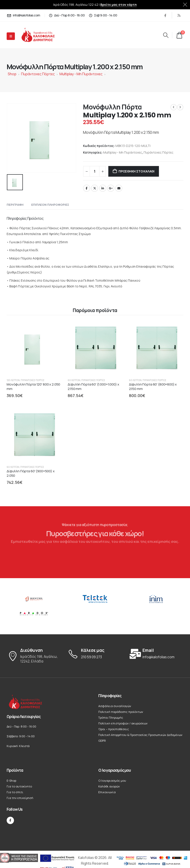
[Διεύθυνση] (34, 656)
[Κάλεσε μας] (95, 654)
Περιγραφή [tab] (15, 205)
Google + (111, 188)
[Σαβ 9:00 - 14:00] (103, 15)
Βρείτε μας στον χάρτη (119, 5)
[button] (166, 35)
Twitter (95, 188)
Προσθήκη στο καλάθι (137, 171)
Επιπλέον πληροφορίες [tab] (50, 205)
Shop (12, 74)
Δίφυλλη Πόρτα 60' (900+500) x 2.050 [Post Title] (31, 473)
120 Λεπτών (13, 380)
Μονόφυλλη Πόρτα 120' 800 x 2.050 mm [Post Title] (33, 387)
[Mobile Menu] (11, 36)
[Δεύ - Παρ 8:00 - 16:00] (67, 15)
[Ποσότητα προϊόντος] (95, 171)
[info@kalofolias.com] (23, 15)
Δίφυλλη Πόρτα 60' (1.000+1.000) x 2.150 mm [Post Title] (93, 387)
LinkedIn (103, 188)
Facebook (87, 188)
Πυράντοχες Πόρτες (38, 74)
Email (119, 188)
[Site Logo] (42, 35)
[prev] (174, 107)
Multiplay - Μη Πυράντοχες (81, 74)
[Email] (156, 654)
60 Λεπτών (74, 380)
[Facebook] (165, 15)
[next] (180, 107)
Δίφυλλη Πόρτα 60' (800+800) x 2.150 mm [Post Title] (153, 387)
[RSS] (179, 15)
